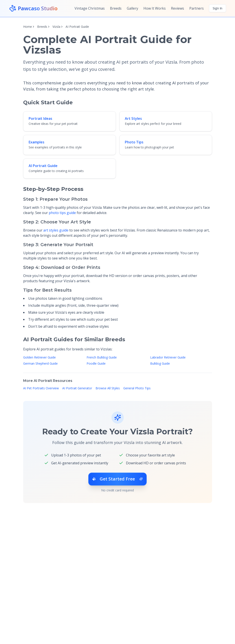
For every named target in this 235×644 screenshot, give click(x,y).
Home (28, 27)
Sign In (218, 8)
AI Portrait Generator (77, 388)
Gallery (132, 8)
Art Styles (133, 118)
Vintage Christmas (90, 8)
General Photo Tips (137, 388)
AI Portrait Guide (43, 166)
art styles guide (56, 230)
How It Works (155, 8)
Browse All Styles (108, 388)
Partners (197, 8)
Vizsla (56, 27)
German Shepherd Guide (40, 363)
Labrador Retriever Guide (168, 357)
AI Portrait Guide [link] (77, 27)
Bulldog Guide (160, 363)
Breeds (116, 8)
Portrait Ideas (40, 118)
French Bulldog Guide (102, 357)
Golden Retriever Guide (39, 357)
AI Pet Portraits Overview (41, 388)
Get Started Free (117, 479)
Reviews (178, 8)
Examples (37, 142)
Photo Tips (134, 142)
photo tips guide (62, 213)
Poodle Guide (96, 363)
